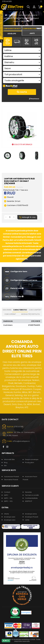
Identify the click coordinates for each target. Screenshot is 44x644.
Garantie (28, 492)
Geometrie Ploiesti (11, 480)
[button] (29, 7)
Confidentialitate (31, 498)
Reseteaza (34, 99)
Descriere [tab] (7, 310)
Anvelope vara (10, 520)
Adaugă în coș (27, 217)
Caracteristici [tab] (20, 310)
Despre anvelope (32, 459)
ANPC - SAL (8, 498)
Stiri (5, 466)
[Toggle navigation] (41, 1)
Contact (7, 492)
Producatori (30, 462)
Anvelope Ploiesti (32, 517)
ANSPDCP (29, 501)
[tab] (12, 33)
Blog (6, 462)
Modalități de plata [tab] (30, 314)
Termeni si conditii (32, 495)
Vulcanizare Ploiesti (11, 477)
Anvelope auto (10, 517)
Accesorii (13, 15)
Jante (27, 520)
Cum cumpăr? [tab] (35, 310)
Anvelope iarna (31, 514)
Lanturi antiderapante (28, 15)
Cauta (22, 92)
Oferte (6, 514)
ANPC (6, 495)
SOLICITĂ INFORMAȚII (22, 144)
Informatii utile (9, 459)
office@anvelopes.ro (21, 441)
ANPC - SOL (8, 501)
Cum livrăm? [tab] (10, 314)
